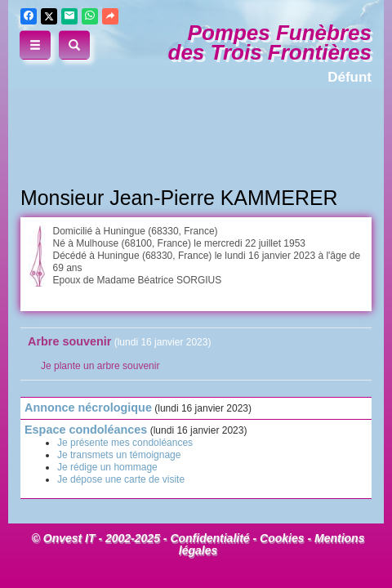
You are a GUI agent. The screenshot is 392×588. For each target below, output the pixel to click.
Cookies (282, 538)
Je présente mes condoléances (125, 443)
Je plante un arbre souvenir (100, 366)
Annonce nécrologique (88, 408)
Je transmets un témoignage (119, 455)
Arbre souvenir (69, 341)
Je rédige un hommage (107, 467)
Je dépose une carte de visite (121, 479)
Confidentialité (209, 538)
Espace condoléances (86, 430)
